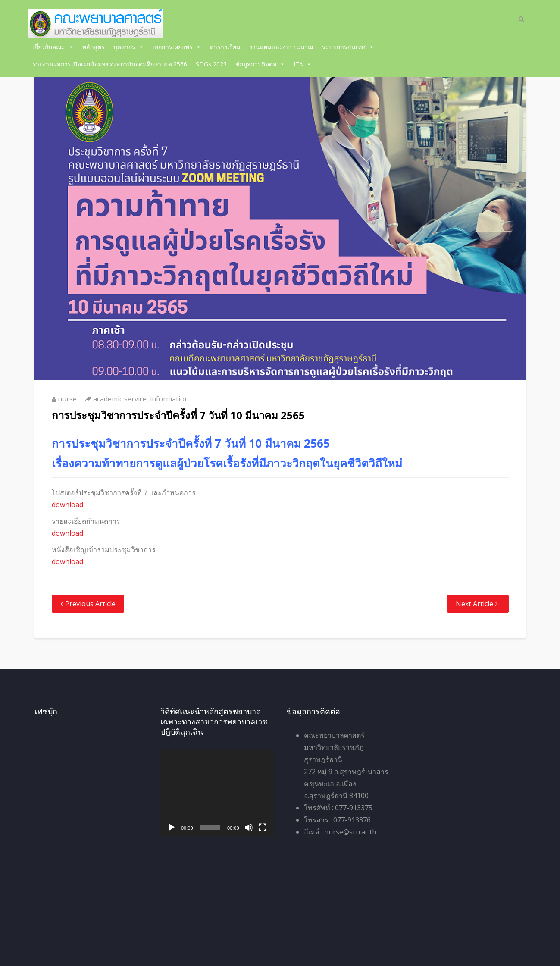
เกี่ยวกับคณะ (53, 47)
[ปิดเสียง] (249, 828)
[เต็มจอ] (263, 828)
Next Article (474, 604)
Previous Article (90, 604)
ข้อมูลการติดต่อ (260, 64)
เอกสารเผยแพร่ (177, 47)
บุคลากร (129, 47)
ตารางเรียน (225, 47)
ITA (303, 64)
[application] (217, 793)
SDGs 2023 (211, 64)
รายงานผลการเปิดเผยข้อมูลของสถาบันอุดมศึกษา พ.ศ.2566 (110, 64)
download (67, 505)
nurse (67, 399)
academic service (120, 399)
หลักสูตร (94, 47)
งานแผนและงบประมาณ (281, 47)
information (169, 399)
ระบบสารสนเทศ (348, 47)
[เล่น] (172, 828)
